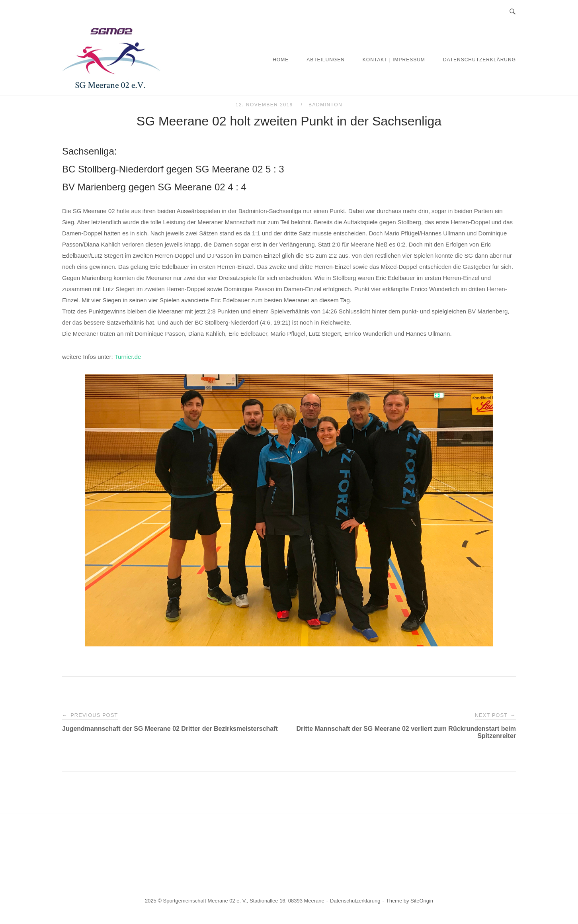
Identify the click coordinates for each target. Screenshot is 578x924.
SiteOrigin (422, 901)
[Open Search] (513, 12)
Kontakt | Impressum (394, 60)
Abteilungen (326, 60)
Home (281, 60)
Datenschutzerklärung (479, 60)
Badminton (325, 105)
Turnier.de (128, 357)
